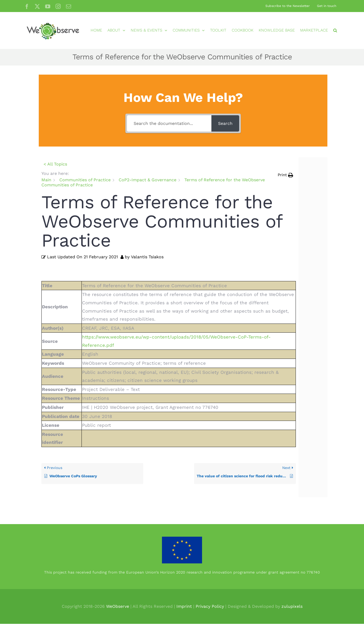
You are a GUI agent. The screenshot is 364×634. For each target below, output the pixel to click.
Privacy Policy (210, 606)
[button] (335, 30)
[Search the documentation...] (169, 123)
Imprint (184, 606)
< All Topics (55, 164)
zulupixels (292, 606)
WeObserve (118, 606)
